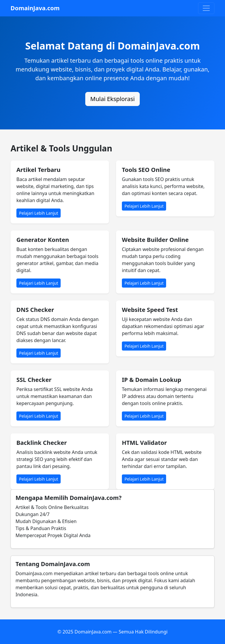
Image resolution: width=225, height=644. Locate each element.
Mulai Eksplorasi (112, 99)
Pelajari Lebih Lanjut (39, 213)
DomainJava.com (35, 8)
